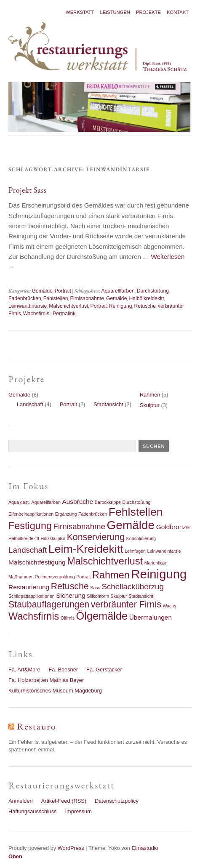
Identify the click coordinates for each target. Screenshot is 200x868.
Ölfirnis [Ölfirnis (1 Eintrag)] (68, 618)
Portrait (63, 291)
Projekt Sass (28, 190)
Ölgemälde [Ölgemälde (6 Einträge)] (102, 616)
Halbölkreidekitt (146, 298)
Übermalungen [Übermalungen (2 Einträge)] (151, 617)
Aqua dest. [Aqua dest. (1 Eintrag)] (19, 502)
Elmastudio (145, 848)
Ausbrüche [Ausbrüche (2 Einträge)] (77, 502)
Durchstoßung (153, 291)
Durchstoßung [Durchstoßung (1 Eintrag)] (137, 502)
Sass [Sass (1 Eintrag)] (95, 588)
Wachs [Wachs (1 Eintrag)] (169, 606)
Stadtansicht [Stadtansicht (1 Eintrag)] (141, 596)
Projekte (148, 12)
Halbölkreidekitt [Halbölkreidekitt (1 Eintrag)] (24, 538)
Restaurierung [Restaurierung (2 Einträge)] (29, 587)
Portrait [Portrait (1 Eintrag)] (83, 577)
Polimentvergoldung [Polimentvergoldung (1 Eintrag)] (55, 577)
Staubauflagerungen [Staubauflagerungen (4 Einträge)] (49, 604)
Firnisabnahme (87, 298)
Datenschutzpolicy (117, 801)
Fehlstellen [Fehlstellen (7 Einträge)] (136, 512)
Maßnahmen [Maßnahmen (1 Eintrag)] (21, 577)
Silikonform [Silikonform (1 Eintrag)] (98, 596)
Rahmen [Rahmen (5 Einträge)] (111, 575)
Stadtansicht (108, 404)
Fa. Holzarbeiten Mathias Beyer (46, 680)
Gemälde (42, 291)
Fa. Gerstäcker (104, 670)
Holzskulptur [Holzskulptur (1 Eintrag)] (53, 538)
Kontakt (178, 12)
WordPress (71, 848)
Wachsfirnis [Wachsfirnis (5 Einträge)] (34, 616)
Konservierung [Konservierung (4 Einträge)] (96, 537)
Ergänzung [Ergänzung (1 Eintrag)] (66, 514)
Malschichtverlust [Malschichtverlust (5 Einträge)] (105, 561)
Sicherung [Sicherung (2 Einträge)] (71, 595)
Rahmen (150, 395)
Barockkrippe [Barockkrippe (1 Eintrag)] (108, 502)
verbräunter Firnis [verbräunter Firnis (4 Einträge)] (126, 604)
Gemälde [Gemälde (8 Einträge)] (131, 525)
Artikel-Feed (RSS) (64, 801)
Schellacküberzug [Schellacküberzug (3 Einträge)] (133, 587)
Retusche (145, 306)
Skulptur (150, 405)
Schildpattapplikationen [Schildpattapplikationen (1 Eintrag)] (32, 596)
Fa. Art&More (24, 670)
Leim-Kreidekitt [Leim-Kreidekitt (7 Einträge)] (86, 549)
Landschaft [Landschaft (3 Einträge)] (28, 550)
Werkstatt (80, 12)
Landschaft (30, 404)
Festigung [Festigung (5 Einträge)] (30, 526)
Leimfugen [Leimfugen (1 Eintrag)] (135, 551)
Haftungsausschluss (33, 811)
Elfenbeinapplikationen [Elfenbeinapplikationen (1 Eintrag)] (31, 514)
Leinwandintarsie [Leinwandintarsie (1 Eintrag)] (164, 551)
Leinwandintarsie (28, 306)
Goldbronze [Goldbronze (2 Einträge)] (173, 527)
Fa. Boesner (63, 670)
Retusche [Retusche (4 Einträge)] (70, 586)
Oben (15, 856)
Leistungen (115, 12)
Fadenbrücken (25, 298)
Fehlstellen (56, 298)
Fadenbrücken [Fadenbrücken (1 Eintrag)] (93, 514)
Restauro (37, 726)
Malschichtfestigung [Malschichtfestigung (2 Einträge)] (37, 562)
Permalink (64, 314)
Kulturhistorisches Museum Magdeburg (55, 691)
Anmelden (21, 801)
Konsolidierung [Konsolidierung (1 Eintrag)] (141, 538)
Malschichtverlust (68, 306)
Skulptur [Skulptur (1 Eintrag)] (119, 596)
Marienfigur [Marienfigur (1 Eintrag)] (156, 563)
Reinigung (121, 306)
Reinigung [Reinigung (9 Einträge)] (159, 574)
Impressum (79, 811)
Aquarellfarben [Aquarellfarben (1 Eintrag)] (46, 502)
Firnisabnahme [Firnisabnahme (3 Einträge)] (79, 526)
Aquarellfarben (118, 291)
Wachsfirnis (36, 314)
